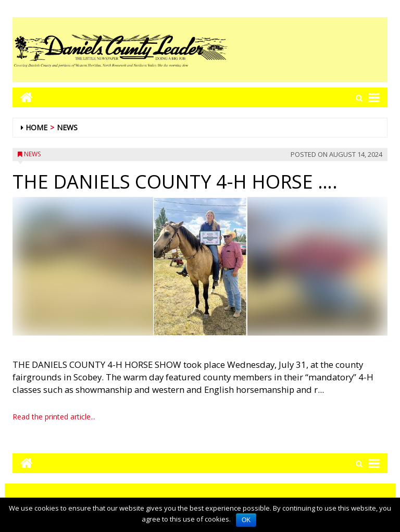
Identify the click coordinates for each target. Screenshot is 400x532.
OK (246, 520)
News (67, 127)
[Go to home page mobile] (23, 97)
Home (36, 127)
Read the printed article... (54, 417)
